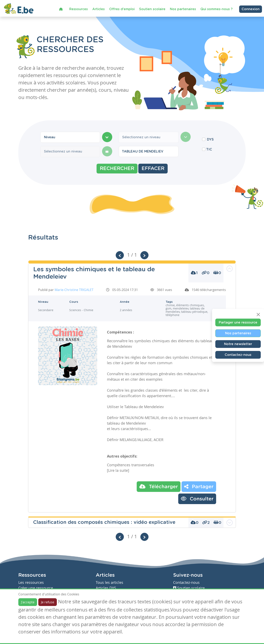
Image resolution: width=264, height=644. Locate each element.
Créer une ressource (36, 588)
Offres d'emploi (122, 9)
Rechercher (117, 169)
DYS (210, 139)
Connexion (251, 9)
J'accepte (28, 602)
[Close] (258, 314)
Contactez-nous (238, 355)
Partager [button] (199, 486)
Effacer (153, 169)
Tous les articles (109, 582)
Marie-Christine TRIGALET (74, 290)
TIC (209, 149)
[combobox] (70, 137)
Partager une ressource (238, 322)
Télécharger (159, 486)
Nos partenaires (183, 9)
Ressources (79, 9)
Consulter (197, 499)
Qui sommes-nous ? (217, 9)
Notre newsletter (238, 344)
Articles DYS (106, 588)
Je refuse (48, 602)
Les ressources (31, 582)
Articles (98, 9)
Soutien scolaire (152, 9)
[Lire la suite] (118, 470)
